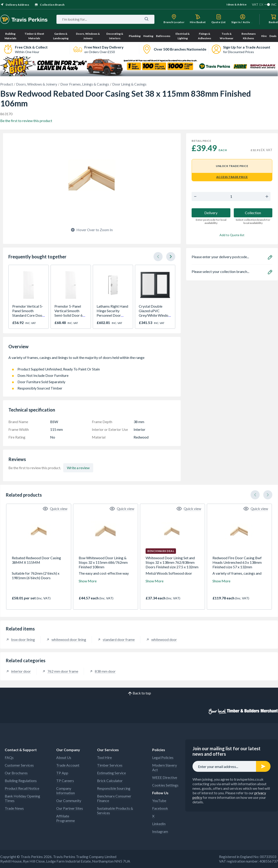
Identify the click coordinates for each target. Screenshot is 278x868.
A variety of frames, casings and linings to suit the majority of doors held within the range (92, 360)
